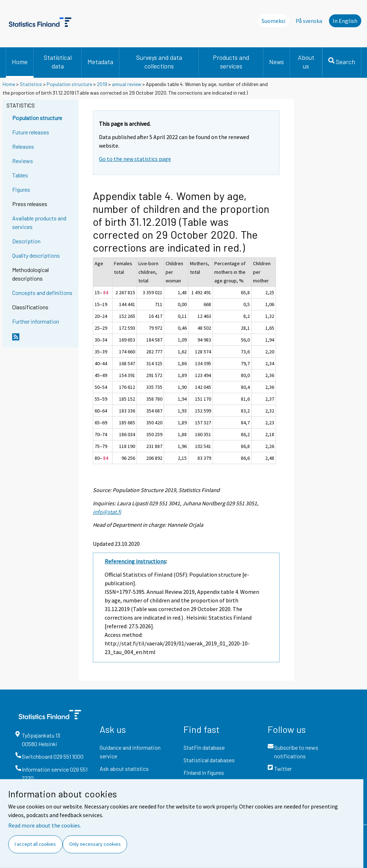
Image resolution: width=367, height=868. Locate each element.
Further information (36, 321)
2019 (102, 84)
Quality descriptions (36, 255)
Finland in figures (204, 772)
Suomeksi (273, 21)
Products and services (231, 62)
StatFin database (204, 747)
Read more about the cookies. (45, 825)
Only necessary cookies (95, 844)
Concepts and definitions (42, 293)
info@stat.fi (107, 512)
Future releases (31, 132)
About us (306, 62)
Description (26, 241)
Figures (21, 189)
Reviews (23, 161)
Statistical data (58, 62)
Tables (20, 175)
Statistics (31, 84)
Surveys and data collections (159, 62)
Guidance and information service (130, 752)
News (277, 62)
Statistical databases (209, 760)
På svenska (309, 21)
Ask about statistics (124, 769)
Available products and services (39, 222)
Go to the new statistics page (135, 159)
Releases (23, 146)
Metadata (100, 62)
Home (20, 62)
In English (345, 21)
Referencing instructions (135, 561)
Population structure (69, 84)
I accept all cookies (35, 844)
